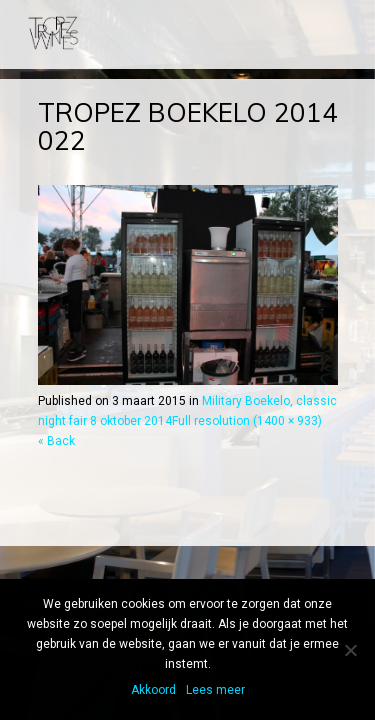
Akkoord (153, 690)
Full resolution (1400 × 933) (247, 421)
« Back (56, 441)
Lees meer (215, 690)
